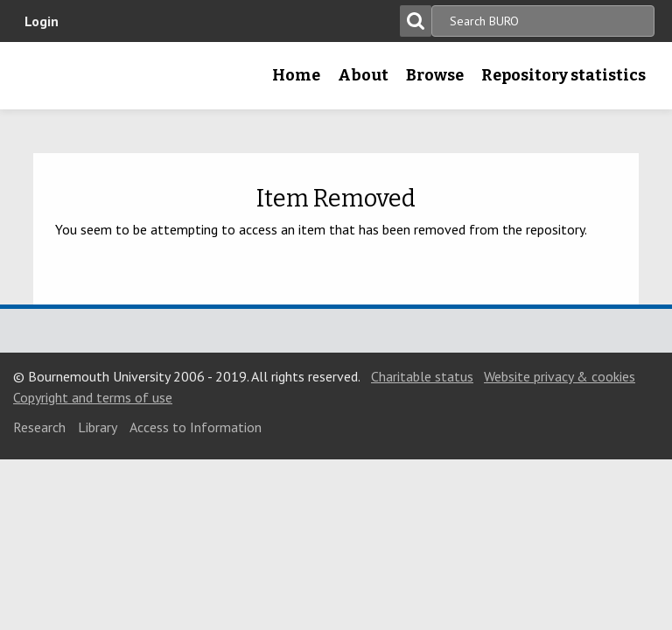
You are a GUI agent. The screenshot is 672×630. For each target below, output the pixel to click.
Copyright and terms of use (93, 397)
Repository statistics (563, 75)
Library (98, 427)
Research (39, 427)
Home (296, 75)
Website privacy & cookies (560, 376)
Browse (435, 75)
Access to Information (196, 427)
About (363, 75)
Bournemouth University (41, 81)
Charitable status (422, 376)
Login (42, 21)
